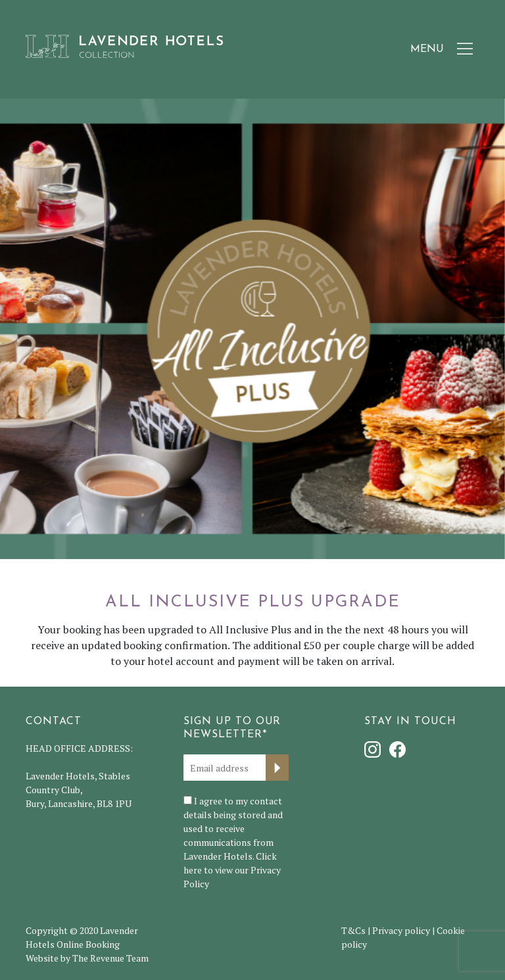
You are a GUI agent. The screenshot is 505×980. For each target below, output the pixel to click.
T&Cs (353, 930)
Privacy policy (401, 930)
